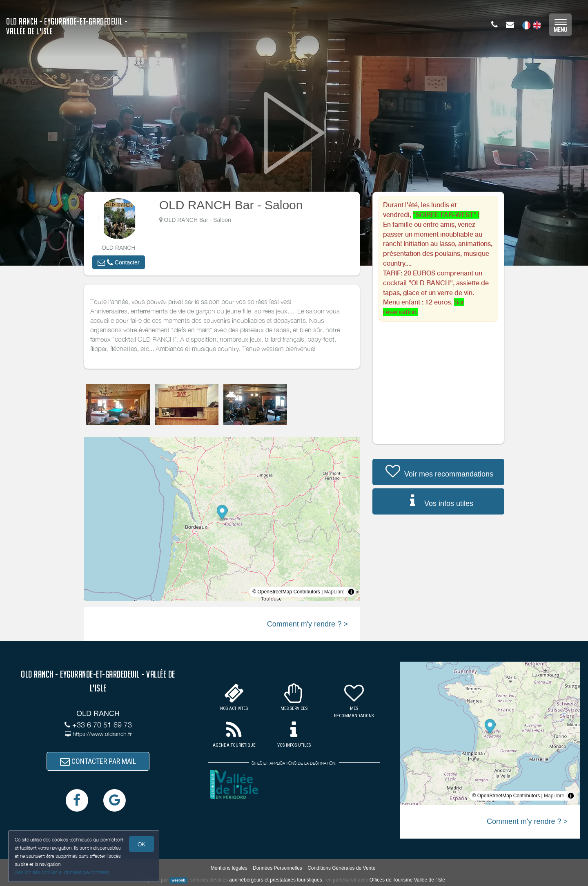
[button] (118, 262)
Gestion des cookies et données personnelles (62, 872)
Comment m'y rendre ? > (307, 624)
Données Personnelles (277, 868)
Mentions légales (229, 868)
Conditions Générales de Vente (341, 868)
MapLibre (334, 592)
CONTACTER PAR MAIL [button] (98, 761)
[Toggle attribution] (351, 592)
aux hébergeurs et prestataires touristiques (275, 880)
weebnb (178, 880)
